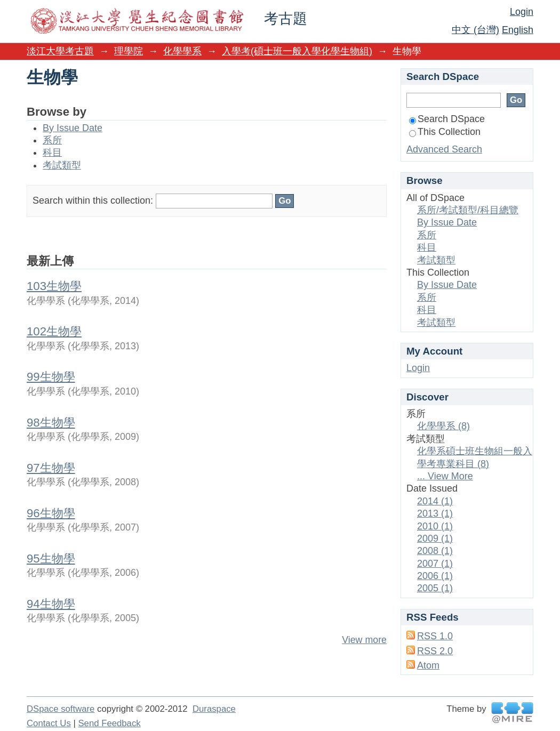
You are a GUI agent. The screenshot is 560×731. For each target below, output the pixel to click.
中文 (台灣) (475, 30)
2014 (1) (435, 501)
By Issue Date (73, 128)
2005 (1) (435, 588)
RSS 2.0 (435, 651)
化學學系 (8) (443, 426)
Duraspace (214, 709)
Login (522, 12)
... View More (445, 476)
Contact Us (49, 723)
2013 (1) (435, 513)
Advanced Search (444, 149)
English (518, 30)
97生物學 (51, 468)
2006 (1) (435, 576)
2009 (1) (435, 539)
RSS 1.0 (435, 636)
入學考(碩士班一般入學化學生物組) (297, 51)
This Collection (445, 132)
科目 (52, 152)
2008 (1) (435, 551)
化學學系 (182, 51)
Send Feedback (109, 723)
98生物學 (51, 423)
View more (364, 640)
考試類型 (62, 165)
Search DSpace (447, 119)
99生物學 (51, 377)
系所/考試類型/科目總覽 (468, 210)
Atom (428, 665)
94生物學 (51, 604)
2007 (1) (435, 564)
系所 (52, 140)
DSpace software (61, 709)
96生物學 (51, 513)
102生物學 (54, 331)
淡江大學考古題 (60, 51)
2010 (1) (435, 526)
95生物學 (51, 559)
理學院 (129, 51)
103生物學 (54, 286)
